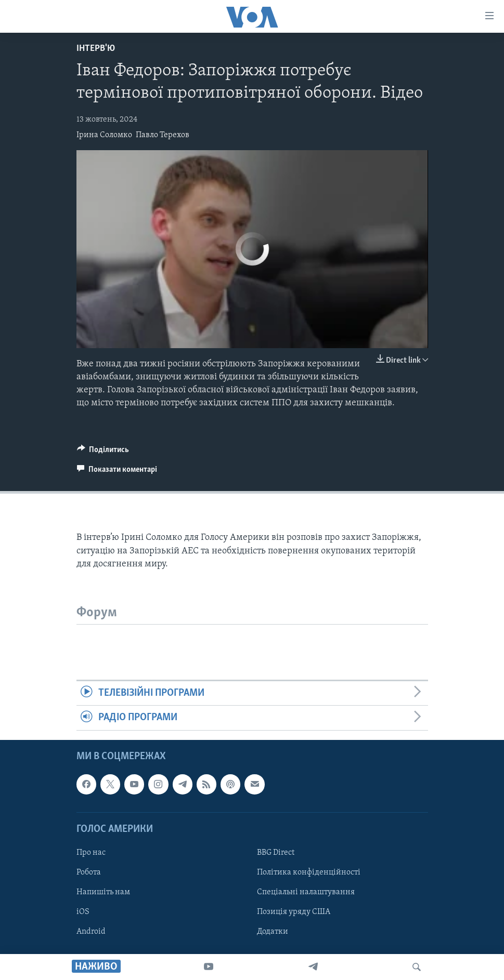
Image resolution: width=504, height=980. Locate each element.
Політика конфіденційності (309, 872)
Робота (89, 872)
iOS (83, 912)
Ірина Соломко (104, 135)
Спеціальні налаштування (306, 892)
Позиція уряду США (294, 912)
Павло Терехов (163, 135)
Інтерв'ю (96, 49)
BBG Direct (276, 853)
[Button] (103, 452)
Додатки (273, 932)
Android (91, 932)
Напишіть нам (103, 892)
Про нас (91, 853)
